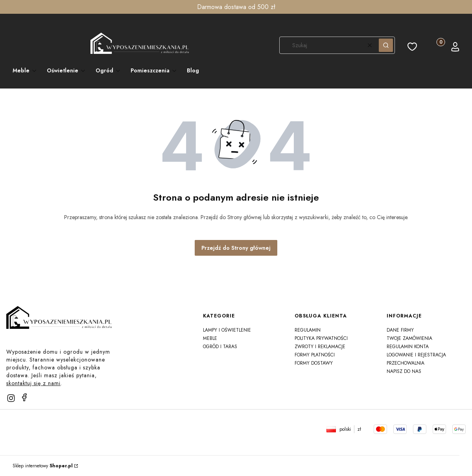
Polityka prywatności (321, 338)
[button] (386, 45)
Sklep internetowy (43, 466)
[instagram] (11, 398)
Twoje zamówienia (409, 338)
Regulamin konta (408, 347)
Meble (210, 338)
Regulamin (308, 330)
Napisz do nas (404, 371)
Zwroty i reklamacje (320, 347)
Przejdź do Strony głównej (236, 248)
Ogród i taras (220, 347)
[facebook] (24, 397)
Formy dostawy (314, 363)
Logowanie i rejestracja (416, 355)
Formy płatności (315, 355)
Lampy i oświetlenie (227, 330)
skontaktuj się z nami (33, 383)
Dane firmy (400, 330)
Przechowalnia (406, 363)
